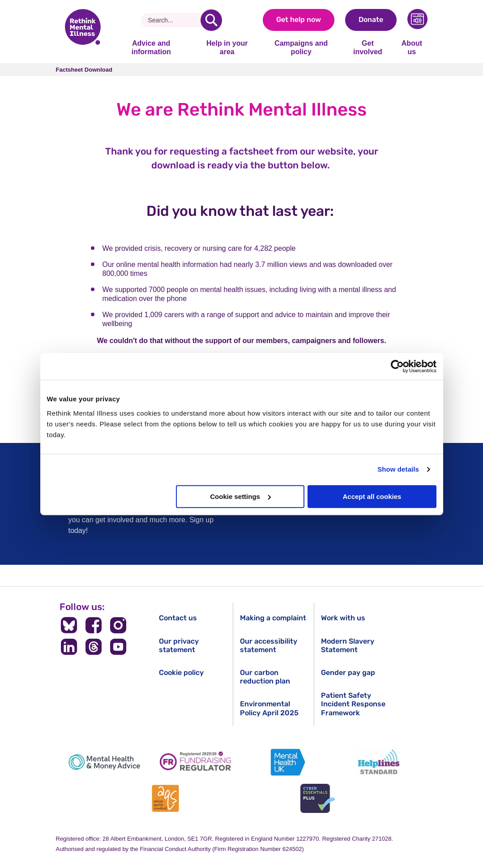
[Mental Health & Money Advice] (104, 762)
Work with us (343, 618)
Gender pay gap (348, 672)
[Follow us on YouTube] (118, 647)
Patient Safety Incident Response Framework (353, 704)
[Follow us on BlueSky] (69, 625)
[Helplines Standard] (379, 762)
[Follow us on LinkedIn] (69, 647)
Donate (371, 19)
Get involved (368, 47)
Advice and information (151, 47)
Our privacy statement (179, 645)
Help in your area (227, 47)
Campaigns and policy (301, 47)
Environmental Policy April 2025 (269, 708)
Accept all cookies (372, 496)
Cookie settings (240, 496)
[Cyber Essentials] (318, 798)
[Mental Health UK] (287, 762)
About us (412, 47)
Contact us (178, 618)
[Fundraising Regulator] (196, 762)
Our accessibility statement (269, 645)
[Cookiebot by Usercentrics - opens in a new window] (397, 366)
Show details (398, 469)
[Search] (174, 20)
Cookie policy (181, 672)
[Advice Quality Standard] (165, 798)
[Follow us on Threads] (94, 647)
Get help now (299, 19)
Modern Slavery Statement (348, 645)
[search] (211, 20)
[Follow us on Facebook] (94, 625)
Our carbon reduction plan (265, 677)
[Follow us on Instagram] (118, 625)
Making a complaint (273, 618)
